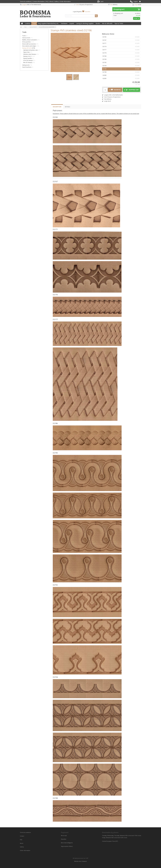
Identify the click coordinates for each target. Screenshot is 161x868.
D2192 (122, 63)
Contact (22, 836)
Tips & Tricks (119, 23)
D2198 (122, 72)
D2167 (122, 40)
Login (74, 12)
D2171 (122, 43)
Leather (28, 23)
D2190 (122, 59)
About (51, 1)
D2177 (122, 50)
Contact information (39, 1)
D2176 (122, 47)
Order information (25, 850)
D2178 (122, 53)
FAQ (47, 1)
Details (67, 107)
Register (79, 12)
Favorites (87, 12)
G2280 (122, 75)
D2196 (122, 69)
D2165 (122, 37)
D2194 (122, 66)
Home (22, 23)
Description (57, 107)
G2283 (122, 78)
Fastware (84, 861)
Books (98, 23)
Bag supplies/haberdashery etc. (48, 23)
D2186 (122, 56)
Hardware (64, 23)
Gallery (56, 1)
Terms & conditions (26, 1)
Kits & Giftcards (107, 23)
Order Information (65, 1)
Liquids (72, 23)
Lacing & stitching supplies (85, 23)
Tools (34, 23)
